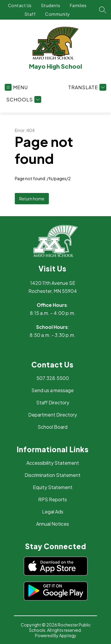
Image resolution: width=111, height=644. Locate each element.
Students (51, 5)
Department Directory (53, 415)
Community (58, 14)
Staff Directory (53, 402)
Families (78, 5)
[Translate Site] (86, 87)
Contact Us (20, 5)
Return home (32, 199)
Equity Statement (53, 487)
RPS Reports (53, 499)
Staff (30, 14)
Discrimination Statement (53, 475)
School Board (53, 427)
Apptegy (68, 635)
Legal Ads (53, 512)
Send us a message (53, 390)
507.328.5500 (53, 378)
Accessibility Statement (53, 463)
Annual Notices (53, 524)
